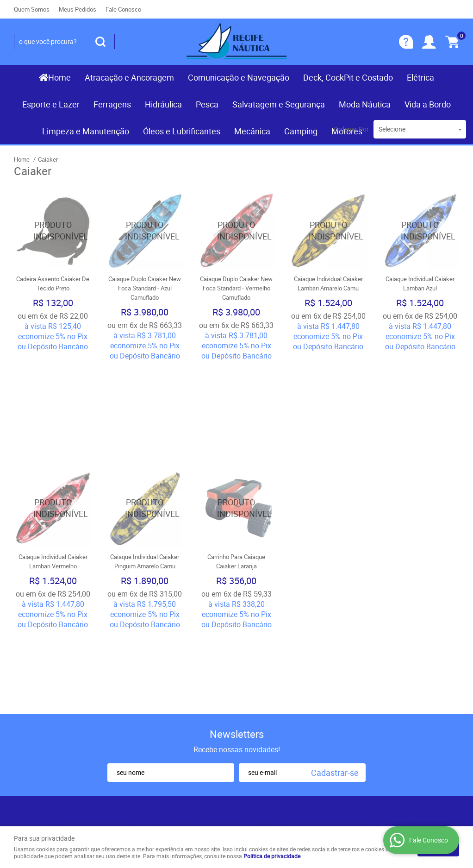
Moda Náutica (365, 104)
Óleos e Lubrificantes (182, 131)
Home (59, 77)
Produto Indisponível (53, 231)
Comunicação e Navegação (239, 77)
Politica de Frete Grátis (164, 713)
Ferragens (112, 104)
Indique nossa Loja (43, 713)
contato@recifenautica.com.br (290, 713)
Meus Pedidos (78, 9)
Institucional (39, 652)
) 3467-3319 (269, 667)
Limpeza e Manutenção (86, 131)
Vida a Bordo (428, 104)
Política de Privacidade (164, 723)
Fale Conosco (123, 9)
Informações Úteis (166, 652)
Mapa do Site (34, 686)
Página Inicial (34, 667)
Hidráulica (163, 104)
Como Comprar (152, 667)
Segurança (145, 704)
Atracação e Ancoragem (129, 77)
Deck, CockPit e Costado (348, 77)
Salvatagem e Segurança (279, 104)
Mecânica (252, 131)
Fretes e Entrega (154, 686)
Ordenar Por (351, 129)
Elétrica (420, 77)
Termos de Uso (152, 676)
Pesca (207, 104)
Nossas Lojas (35, 704)
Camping (301, 131)
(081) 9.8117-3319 (290, 676)
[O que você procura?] (100, 42)
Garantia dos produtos (163, 695)
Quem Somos (32, 9)
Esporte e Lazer (51, 104)
